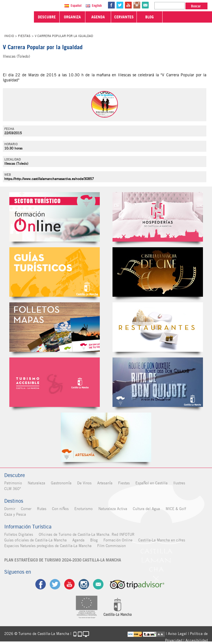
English (97, 6)
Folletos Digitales (55, 327)
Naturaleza (36, 483)
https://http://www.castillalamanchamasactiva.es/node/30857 (49, 179)
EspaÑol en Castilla (152, 483)
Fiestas (24, 36)
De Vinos (84, 483)
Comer (26, 509)
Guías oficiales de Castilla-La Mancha (35, 540)
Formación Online (118, 540)
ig (84, 584)
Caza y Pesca (15, 514)
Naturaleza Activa (113, 509)
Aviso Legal (177, 634)
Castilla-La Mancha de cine (158, 272)
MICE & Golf (176, 509)
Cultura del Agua (146, 509)
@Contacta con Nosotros (145, 5)
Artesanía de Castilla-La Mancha (106, 437)
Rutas (42, 509)
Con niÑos (60, 509)
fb (111, 5)
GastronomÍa (61, 483)
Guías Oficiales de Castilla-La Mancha (55, 272)
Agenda (78, 540)
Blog (94, 540)
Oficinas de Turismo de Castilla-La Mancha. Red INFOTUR (87, 535)
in (137, 5)
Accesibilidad (197, 640)
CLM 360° (13, 489)
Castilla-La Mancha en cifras (162, 540)
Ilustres (179, 483)
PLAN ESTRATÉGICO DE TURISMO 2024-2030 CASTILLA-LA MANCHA (63, 560)
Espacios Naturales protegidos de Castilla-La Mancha (48, 546)
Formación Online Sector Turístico (55, 217)
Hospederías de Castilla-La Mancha (158, 217)
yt (128, 5)
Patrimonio (13, 483)
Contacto (98, 584)
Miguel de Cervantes (158, 382)
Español (76, 6)
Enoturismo (84, 509)
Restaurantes (158, 327)
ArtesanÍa (105, 483)
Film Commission (112, 546)
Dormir (10, 509)
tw (120, 5)
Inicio (9, 36)
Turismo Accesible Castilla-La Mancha (55, 382)
